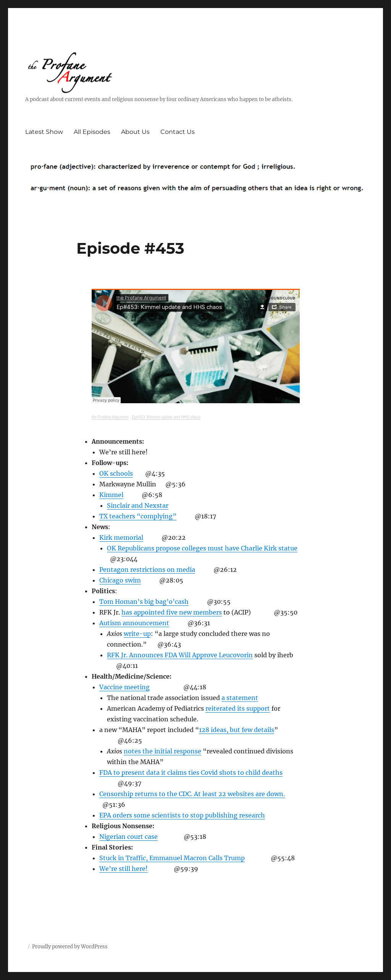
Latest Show (44, 132)
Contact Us (178, 132)
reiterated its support (238, 708)
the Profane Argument (110, 417)
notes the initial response (162, 751)
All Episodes (92, 132)
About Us (135, 132)
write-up (137, 634)
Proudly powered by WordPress (70, 947)
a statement (240, 698)
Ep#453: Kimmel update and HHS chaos (166, 417)
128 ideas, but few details (237, 730)
